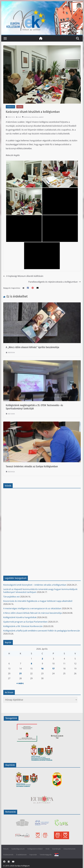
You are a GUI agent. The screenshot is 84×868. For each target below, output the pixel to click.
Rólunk (6, 849)
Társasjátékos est (11, 597)
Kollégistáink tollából (35, 849)
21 (20, 673)
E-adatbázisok (21, 855)
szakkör (41, 117)
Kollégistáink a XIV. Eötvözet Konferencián (23, 626)
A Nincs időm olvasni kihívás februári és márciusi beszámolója (33, 613)
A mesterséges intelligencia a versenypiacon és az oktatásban (32, 608)
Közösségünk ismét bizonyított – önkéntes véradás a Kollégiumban (35, 585)
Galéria (20, 107)
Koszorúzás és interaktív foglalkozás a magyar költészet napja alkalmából (38, 601)
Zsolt (20, 117)
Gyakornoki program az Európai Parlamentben (25, 622)
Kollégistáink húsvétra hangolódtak (20, 617)
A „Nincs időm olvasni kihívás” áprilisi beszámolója (32, 347)
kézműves (35, 117)
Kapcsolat (33, 855)
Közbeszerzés (8, 855)
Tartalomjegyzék (46, 855)
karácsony (27, 117)
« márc (20, 683)
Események (10, 107)
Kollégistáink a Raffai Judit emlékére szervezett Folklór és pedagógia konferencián (42, 631)
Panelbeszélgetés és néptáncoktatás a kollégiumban (55, 282)
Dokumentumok (69, 849)
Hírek (47, 849)
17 (53, 669)
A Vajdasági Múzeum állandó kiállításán (23, 276)
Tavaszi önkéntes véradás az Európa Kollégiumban (32, 466)
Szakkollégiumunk (18, 849)
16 (42, 669)
